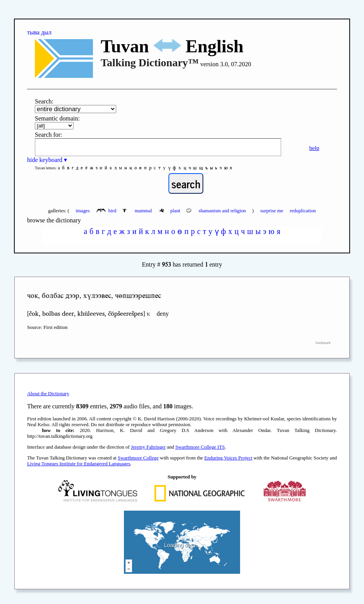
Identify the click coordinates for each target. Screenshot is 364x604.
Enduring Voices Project (228, 458)
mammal (138, 211)
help (314, 148)
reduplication (303, 211)
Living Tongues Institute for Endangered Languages (79, 464)
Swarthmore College (138, 458)
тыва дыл (39, 32)
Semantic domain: (57, 118)
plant (170, 211)
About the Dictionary (48, 394)
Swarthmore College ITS (200, 447)
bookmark (323, 343)
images (82, 211)
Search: (44, 101)
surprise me (272, 211)
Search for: (49, 135)
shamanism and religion (217, 211)
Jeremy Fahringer (148, 447)
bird (107, 211)
